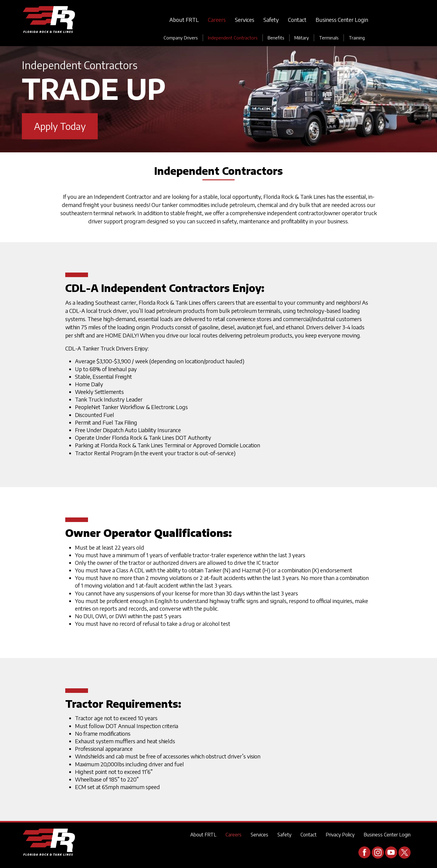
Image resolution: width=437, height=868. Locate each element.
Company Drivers (181, 38)
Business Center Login (342, 20)
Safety (271, 20)
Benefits (276, 38)
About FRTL (184, 20)
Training (357, 38)
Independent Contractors (233, 38)
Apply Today (60, 126)
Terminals (329, 38)
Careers (217, 20)
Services (245, 20)
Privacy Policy (340, 835)
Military (302, 38)
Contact (297, 20)
